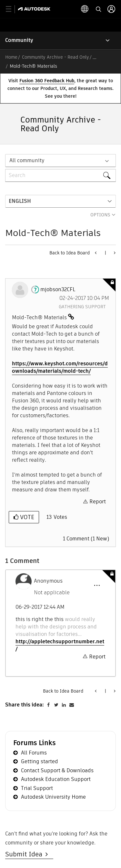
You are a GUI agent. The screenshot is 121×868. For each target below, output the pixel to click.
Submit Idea (25, 854)
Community (19, 40)
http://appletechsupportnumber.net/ (60, 645)
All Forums (34, 753)
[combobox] (60, 175)
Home (11, 57)
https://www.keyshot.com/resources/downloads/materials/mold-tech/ (60, 367)
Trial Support (37, 788)
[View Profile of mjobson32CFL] (58, 290)
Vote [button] (26, 517)
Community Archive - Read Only (55, 57)
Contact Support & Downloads (57, 770)
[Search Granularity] (60, 161)
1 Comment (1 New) (86, 539)
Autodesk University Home (53, 797)
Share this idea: (25, 705)
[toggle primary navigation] (12, 9)
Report (98, 502)
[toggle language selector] (98, 9)
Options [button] (100, 215)
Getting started (40, 761)
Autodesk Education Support (56, 779)
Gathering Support (82, 307)
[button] (97, 586)
